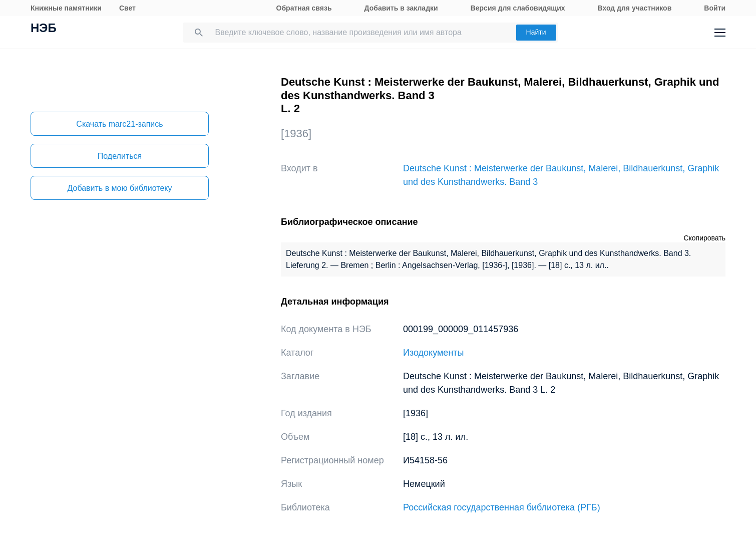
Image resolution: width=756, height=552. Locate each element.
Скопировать (704, 238)
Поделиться (120, 156)
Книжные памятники (66, 8)
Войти (715, 8)
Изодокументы (434, 353)
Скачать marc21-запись (119, 124)
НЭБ (44, 29)
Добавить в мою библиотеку (119, 188)
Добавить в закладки (401, 8)
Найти (536, 32)
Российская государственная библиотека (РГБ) (502, 507)
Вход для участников (635, 8)
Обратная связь (304, 8)
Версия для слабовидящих (518, 8)
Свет (127, 8)
